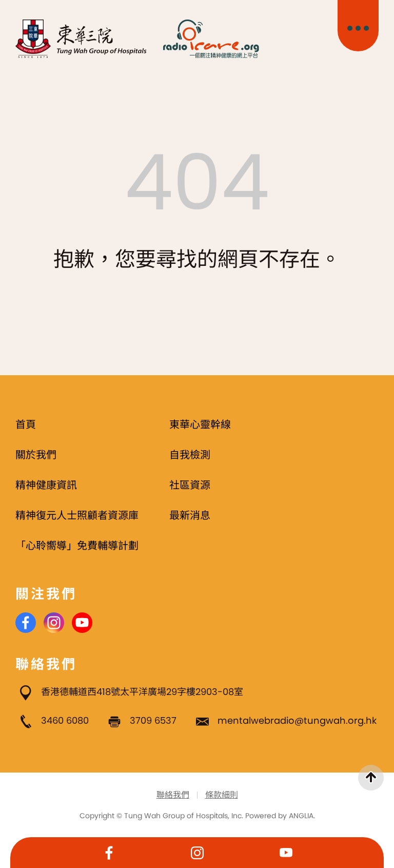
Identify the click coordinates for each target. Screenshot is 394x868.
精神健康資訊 (46, 485)
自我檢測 (190, 455)
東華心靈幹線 (200, 425)
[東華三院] (81, 39)
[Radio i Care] (211, 39)
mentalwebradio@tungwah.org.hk (297, 720)
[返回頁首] (371, 778)
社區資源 (190, 485)
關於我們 (36, 455)
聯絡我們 (173, 795)
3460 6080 (65, 720)
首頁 (26, 425)
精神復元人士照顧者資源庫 (77, 515)
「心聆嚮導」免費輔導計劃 (77, 546)
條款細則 (222, 795)
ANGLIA (301, 816)
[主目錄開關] (358, 26)
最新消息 (190, 515)
